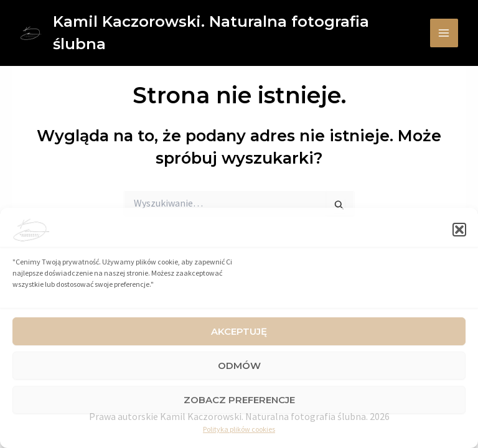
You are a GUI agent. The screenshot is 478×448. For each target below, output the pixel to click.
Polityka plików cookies (239, 429)
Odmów (239, 366)
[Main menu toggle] (444, 33)
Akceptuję (239, 331)
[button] (459, 230)
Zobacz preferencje (239, 400)
